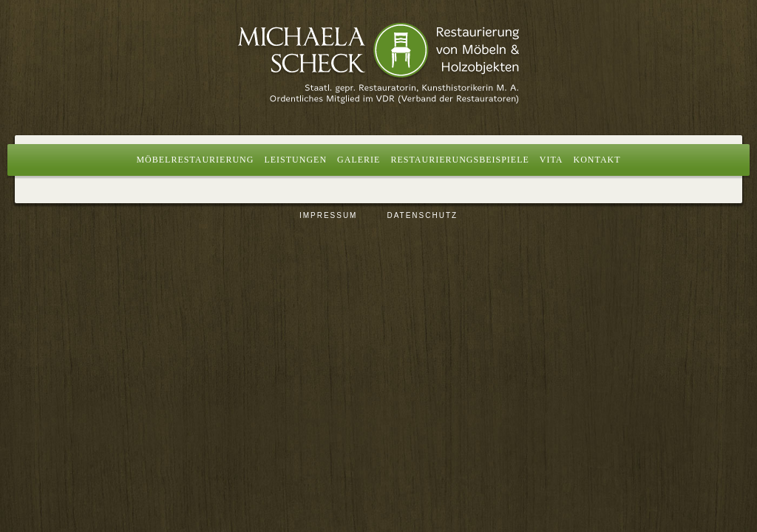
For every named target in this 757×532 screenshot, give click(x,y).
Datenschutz (422, 215)
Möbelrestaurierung (195, 160)
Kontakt (597, 160)
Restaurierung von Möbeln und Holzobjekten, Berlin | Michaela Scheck (378, 63)
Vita (551, 160)
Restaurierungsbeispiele (459, 160)
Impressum (329, 215)
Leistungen (295, 160)
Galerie (359, 160)
